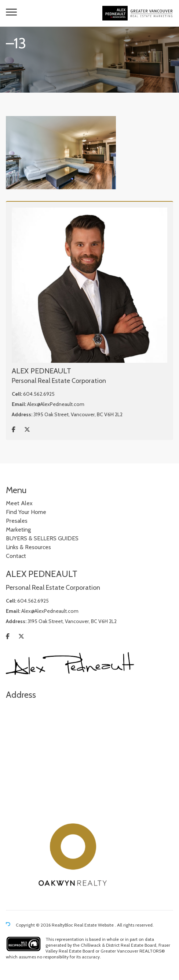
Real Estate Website (94, 925)
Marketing (18, 530)
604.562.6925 (39, 394)
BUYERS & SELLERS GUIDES (42, 538)
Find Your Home (26, 512)
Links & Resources (28, 547)
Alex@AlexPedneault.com (56, 404)
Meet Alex (19, 503)
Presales (17, 521)
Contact (16, 556)
